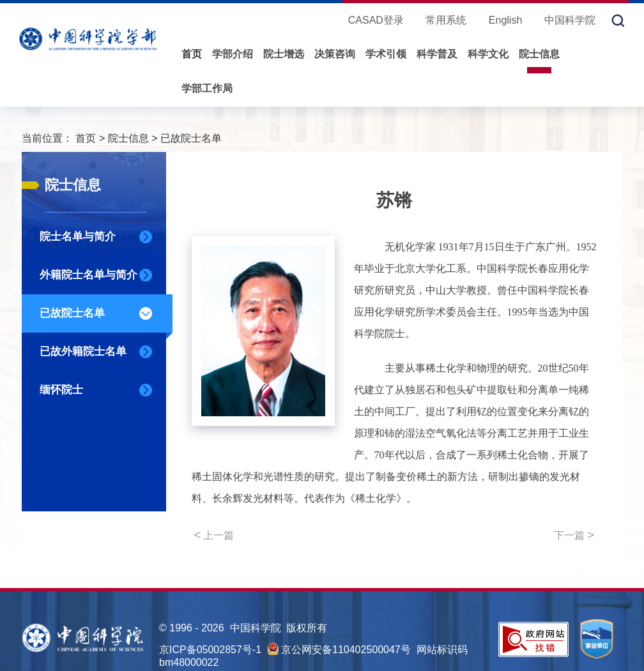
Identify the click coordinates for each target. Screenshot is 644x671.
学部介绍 (233, 54)
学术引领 (386, 54)
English (505, 20)
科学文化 (488, 54)
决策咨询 (335, 54)
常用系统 (446, 20)
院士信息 (539, 54)
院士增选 (284, 54)
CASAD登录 (376, 20)
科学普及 (437, 54)
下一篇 (574, 535)
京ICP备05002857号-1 (210, 650)
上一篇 (214, 535)
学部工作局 (207, 88)
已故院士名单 (191, 138)
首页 (192, 54)
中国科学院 (570, 20)
